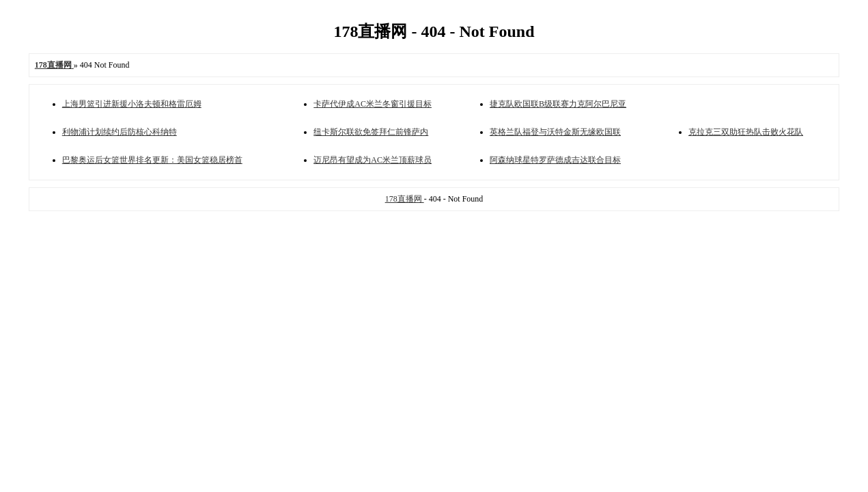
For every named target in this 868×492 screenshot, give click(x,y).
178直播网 (405, 199)
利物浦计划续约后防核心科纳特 (120, 132)
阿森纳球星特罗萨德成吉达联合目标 (555, 160)
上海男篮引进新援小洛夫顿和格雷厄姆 (132, 104)
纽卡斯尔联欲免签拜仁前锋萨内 (371, 132)
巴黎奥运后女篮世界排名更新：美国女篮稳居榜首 (152, 160)
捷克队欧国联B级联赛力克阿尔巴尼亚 (558, 104)
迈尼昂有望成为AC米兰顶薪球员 (373, 160)
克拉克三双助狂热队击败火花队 (746, 132)
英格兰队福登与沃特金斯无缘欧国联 (555, 132)
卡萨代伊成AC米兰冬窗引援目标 (373, 104)
